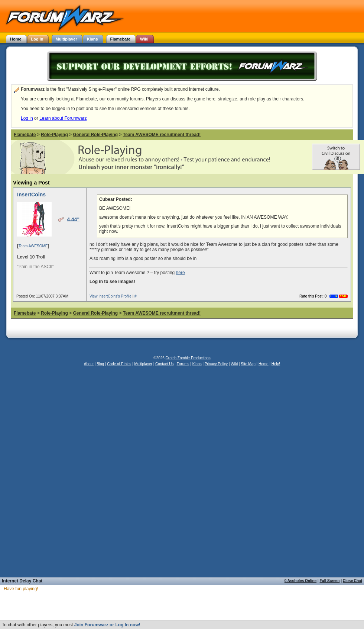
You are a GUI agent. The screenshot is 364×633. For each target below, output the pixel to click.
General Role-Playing (95, 135)
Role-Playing (54, 135)
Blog (100, 364)
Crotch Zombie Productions (188, 358)
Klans (197, 364)
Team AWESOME (33, 246)
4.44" (73, 219)
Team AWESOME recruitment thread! (162, 135)
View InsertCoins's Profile (110, 296)
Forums (183, 364)
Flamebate (25, 135)
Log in (27, 118)
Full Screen (330, 581)
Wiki (234, 364)
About (89, 364)
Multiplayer (143, 364)
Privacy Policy (216, 364)
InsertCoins (31, 195)
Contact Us (164, 364)
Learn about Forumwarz (63, 118)
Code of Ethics (119, 364)
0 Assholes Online (300, 581)
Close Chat (352, 581)
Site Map (248, 364)
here (181, 273)
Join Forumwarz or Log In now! (107, 625)
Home (264, 364)
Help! (276, 364)
